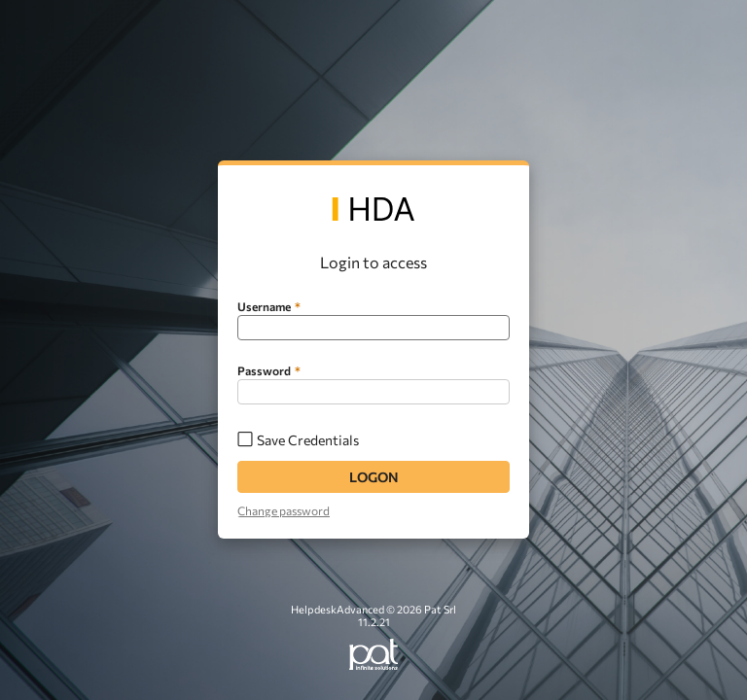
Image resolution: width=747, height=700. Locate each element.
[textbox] (373, 328)
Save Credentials (308, 440)
